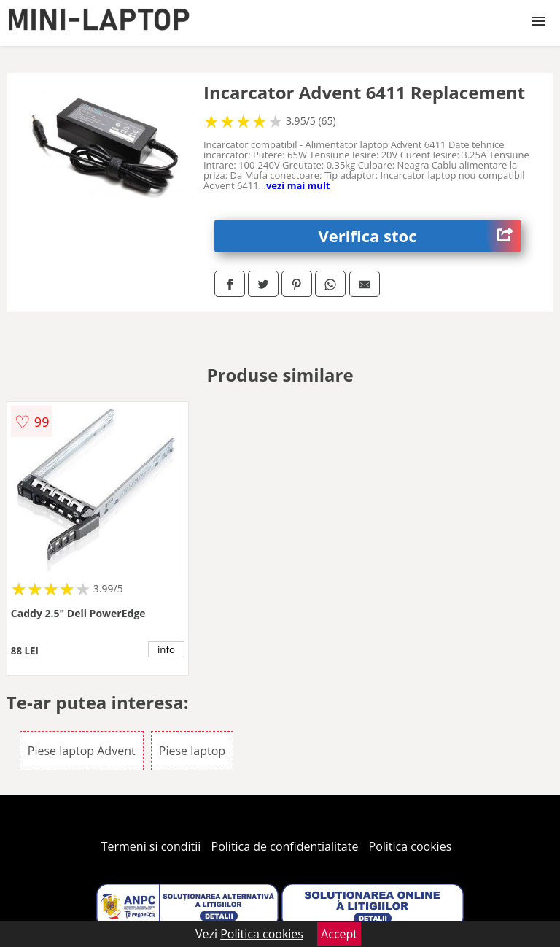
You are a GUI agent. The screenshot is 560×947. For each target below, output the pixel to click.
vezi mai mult (298, 185)
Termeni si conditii (151, 846)
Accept (339, 934)
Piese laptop (192, 751)
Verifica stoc (420, 236)
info (166, 649)
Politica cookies (411, 846)
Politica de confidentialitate (285, 846)
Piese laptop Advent (82, 751)
